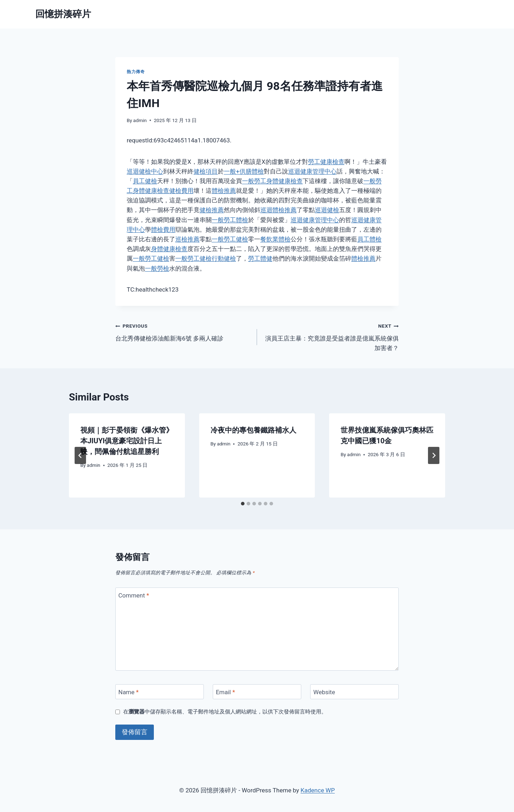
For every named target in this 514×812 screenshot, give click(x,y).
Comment (134, 595)
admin (140, 120)
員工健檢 (145, 181)
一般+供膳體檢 (244, 171)
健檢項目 (206, 171)
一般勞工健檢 (230, 239)
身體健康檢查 (169, 249)
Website (324, 692)
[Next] (434, 455)
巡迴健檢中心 (145, 171)
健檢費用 (181, 191)
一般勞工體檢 (230, 220)
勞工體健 (260, 258)
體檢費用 (163, 230)
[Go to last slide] (80, 455)
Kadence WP (318, 790)
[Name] (160, 692)
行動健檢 (224, 258)
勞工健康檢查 (326, 162)
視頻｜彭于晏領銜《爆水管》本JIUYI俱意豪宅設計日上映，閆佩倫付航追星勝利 (127, 441)
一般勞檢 (157, 268)
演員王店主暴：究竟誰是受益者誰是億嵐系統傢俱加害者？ (331, 336)
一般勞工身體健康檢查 (272, 181)
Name (129, 692)
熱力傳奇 (136, 72)
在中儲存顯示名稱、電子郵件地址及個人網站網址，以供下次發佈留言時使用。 (225, 712)
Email (226, 692)
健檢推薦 (212, 210)
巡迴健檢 (327, 210)
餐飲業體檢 (275, 239)
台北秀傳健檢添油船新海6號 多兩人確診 (183, 331)
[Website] (354, 692)
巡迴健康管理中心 (312, 171)
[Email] (257, 692)
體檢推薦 (224, 191)
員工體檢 (369, 239)
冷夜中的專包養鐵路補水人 (253, 430)
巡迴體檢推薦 (278, 210)
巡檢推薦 (187, 239)
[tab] (243, 504)
